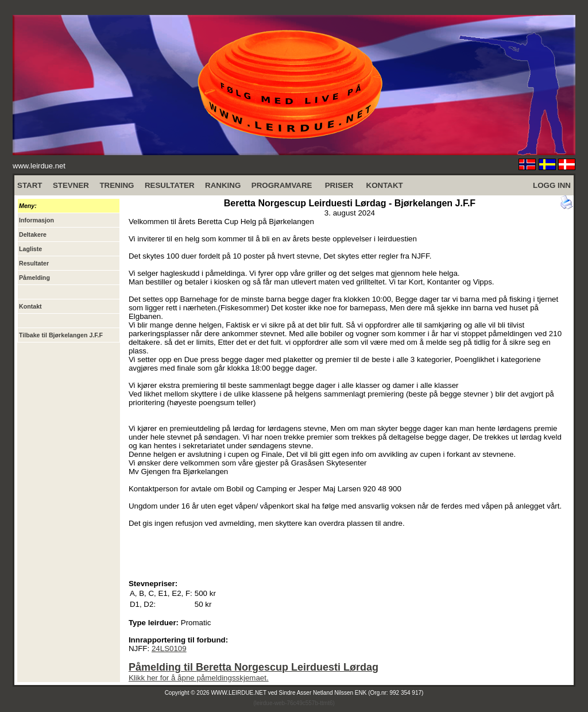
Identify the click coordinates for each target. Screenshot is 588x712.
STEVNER (71, 185)
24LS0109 (169, 649)
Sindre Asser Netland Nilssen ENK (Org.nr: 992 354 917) (351, 693)
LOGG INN (552, 185)
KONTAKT (385, 185)
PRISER (339, 185)
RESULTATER (170, 185)
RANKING (223, 185)
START (30, 185)
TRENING (117, 185)
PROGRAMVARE (282, 185)
